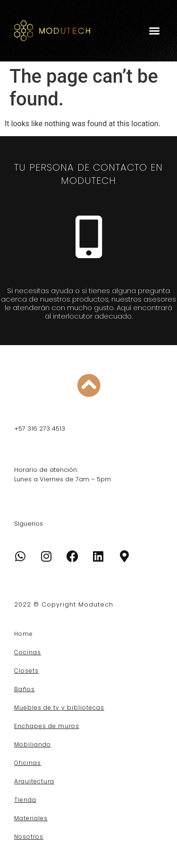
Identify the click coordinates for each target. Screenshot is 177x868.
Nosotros (29, 837)
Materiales (31, 818)
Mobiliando (33, 744)
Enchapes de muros (47, 726)
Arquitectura (34, 781)
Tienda (25, 800)
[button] (154, 31)
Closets (26, 671)
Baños (25, 689)
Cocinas (28, 652)
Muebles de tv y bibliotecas (59, 707)
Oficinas (28, 763)
